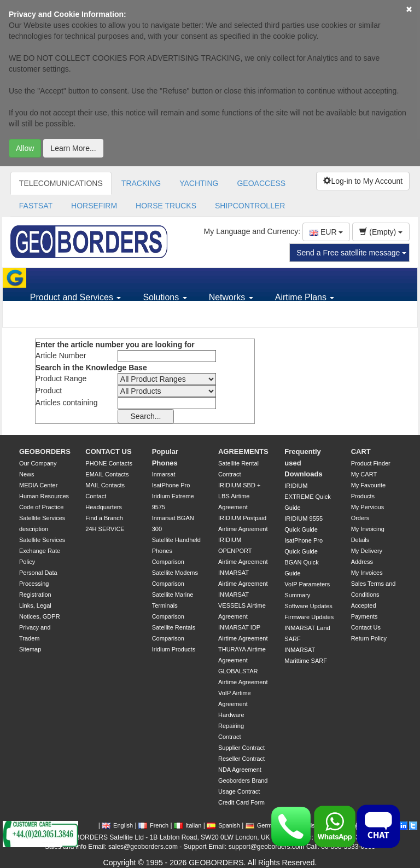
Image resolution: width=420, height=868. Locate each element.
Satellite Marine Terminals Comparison (173, 605)
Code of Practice (41, 507)
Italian (188, 825)
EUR (326, 232)
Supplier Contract (241, 748)
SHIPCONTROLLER (250, 206)
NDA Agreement (240, 770)
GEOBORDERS (45, 452)
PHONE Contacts (109, 463)
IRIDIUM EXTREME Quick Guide (307, 497)
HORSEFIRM (94, 206)
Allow (25, 148)
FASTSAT (36, 206)
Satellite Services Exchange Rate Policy (42, 551)
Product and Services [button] (76, 297)
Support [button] (49, 317)
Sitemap (30, 649)
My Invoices (367, 573)
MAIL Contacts (105, 485)
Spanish (223, 825)
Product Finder (371, 463)
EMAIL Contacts (107, 474)
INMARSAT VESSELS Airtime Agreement (242, 605)
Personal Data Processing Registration (38, 584)
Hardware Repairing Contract (231, 726)
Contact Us (366, 627)
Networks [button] (231, 297)
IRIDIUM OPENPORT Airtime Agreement (243, 551)
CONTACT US (108, 452)
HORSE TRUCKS (166, 206)
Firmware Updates (309, 617)
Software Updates (308, 606)
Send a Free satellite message (351, 253)
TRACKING (141, 183)
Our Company (38, 463)
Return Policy (369, 638)
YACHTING (199, 183)
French (153, 825)
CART (361, 452)
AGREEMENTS (243, 452)
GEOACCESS (261, 183)
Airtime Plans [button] (305, 297)
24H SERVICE (105, 529)
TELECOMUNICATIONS (61, 183)
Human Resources (44, 496)
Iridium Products (174, 649)
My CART (364, 474)
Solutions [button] (165, 297)
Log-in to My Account (363, 181)
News (27, 474)
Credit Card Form (241, 802)
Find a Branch (104, 518)
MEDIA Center (38, 485)
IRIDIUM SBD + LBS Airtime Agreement (239, 496)
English (117, 825)
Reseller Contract (241, 759)
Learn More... (73, 148)
